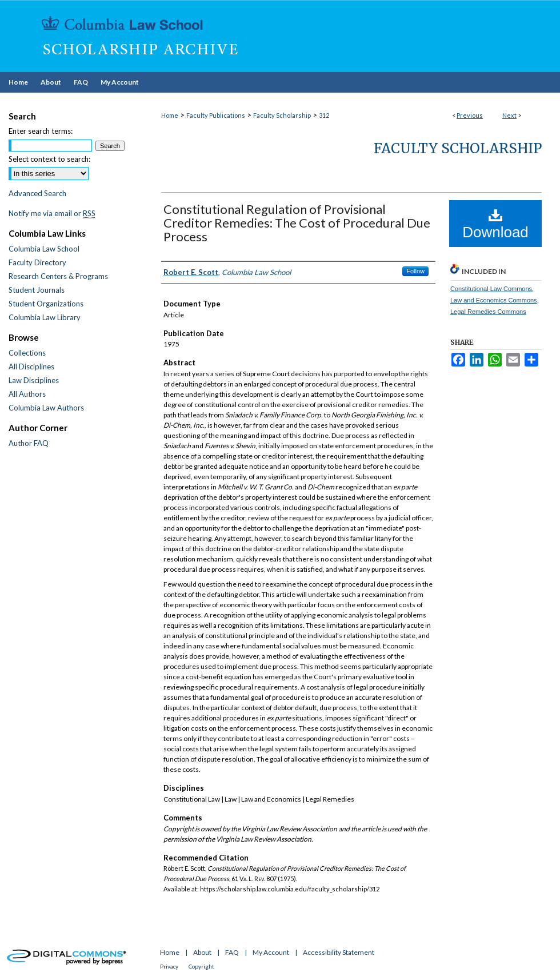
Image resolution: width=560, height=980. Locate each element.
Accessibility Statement (339, 952)
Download (495, 224)
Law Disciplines (34, 380)
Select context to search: (49, 159)
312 (324, 115)
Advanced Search (37, 193)
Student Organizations (46, 304)
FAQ (232, 952)
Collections (27, 353)
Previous (470, 115)
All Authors (27, 394)
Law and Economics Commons (494, 300)
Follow (415, 271)
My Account (271, 952)
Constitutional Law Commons (491, 289)
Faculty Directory (37, 262)
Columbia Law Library (45, 317)
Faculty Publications (216, 115)
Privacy (169, 966)
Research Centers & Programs (58, 276)
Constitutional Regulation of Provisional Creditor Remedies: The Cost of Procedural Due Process (297, 223)
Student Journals (37, 290)
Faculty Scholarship (282, 115)
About (202, 952)
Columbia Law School (44, 249)
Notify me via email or (52, 213)
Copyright (201, 966)
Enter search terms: (41, 131)
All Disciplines (31, 366)
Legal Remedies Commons (488, 312)
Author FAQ (29, 443)
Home (170, 115)
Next (509, 115)
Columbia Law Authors (46, 408)
